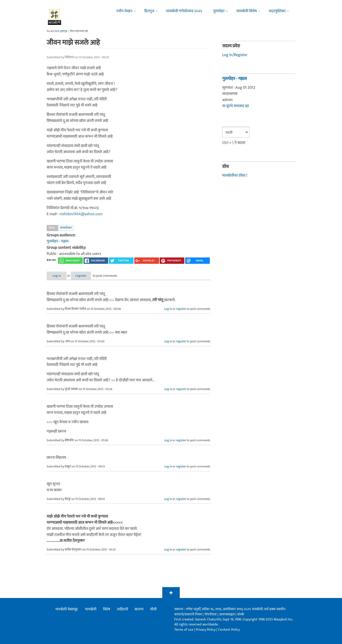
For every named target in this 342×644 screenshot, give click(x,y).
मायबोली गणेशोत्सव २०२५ (184, 11)
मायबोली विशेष (247, 11)
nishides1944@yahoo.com (81, 214)
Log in (58, 275)
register (85, 275)
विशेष (107, 609)
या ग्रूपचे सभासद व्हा (236, 106)
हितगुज (149, 11)
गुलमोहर (219, 11)
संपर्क (241, 614)
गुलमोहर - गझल (58, 241)
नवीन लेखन (124, 11)
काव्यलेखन (66, 227)
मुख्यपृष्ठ (64, 31)
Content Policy (229, 629)
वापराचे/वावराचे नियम (188, 614)
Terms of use (184, 629)
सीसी (153, 609)
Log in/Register (235, 55)
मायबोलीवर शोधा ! (235, 175)
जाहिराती (122, 609)
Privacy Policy (206, 629)
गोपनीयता (211, 614)
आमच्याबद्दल (227, 614)
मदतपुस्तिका (277, 11)
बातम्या (139, 609)
